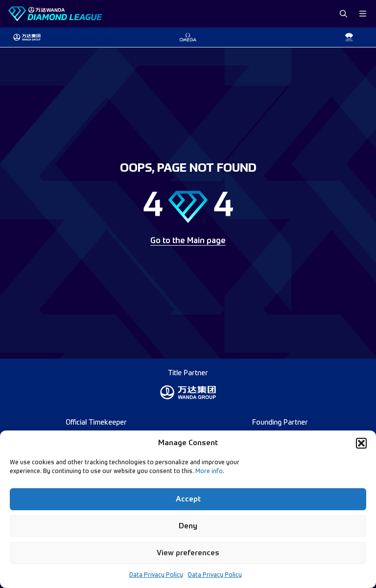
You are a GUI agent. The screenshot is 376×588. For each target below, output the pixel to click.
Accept (188, 499)
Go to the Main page (188, 241)
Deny (188, 526)
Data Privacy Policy (156, 575)
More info (209, 472)
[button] (361, 443)
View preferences (188, 553)
